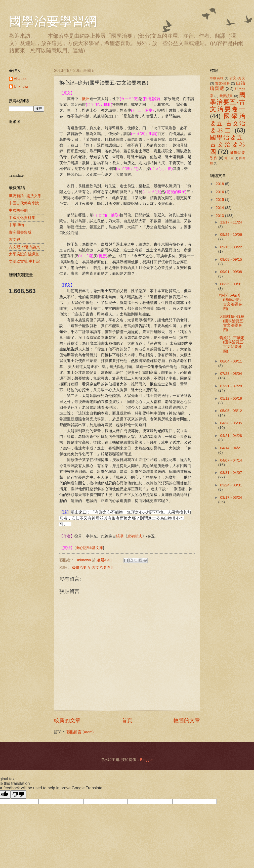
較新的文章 (67, 720)
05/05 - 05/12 (231, 411)
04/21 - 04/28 (231, 436)
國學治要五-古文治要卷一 (228, 102)
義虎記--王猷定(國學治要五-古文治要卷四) (232, 345)
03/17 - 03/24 (231, 497)
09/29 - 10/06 (231, 235)
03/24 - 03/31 (231, 485)
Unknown (22, 86)
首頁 (127, 720)
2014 (220, 208)
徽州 (86, 99)
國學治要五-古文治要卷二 (228, 123)
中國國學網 (18, 210)
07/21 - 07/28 (231, 386)
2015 (220, 200)
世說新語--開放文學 (25, 196)
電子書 (229, 158)
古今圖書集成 (20, 232)
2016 (220, 192)
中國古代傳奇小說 (24, 203)
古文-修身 (222, 83)
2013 (220, 216)
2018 (220, 184)
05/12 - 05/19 (231, 398)
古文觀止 (16, 240)
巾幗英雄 (217, 78)
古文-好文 (237, 78)
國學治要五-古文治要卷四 (93, 568)
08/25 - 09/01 (231, 284)
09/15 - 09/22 (231, 247)
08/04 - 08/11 (231, 361)
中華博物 (16, 225)
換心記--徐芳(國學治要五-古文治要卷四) (232, 302)
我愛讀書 (226, 96)
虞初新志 (135, 536)
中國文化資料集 (22, 218)
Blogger (146, 760)
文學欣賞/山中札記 (24, 261)
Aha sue (21, 79)
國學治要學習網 (53, 21)
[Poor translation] (18, 794)
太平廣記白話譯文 (24, 254)
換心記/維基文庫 (89, 548)
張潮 (120, 536)
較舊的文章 (187, 720)
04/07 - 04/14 (231, 460)
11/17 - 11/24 (231, 222)
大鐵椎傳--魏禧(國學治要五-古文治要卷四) (232, 323)
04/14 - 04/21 (231, 448)
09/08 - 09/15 (231, 259)
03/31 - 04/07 (231, 473)
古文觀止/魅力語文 (24, 247)
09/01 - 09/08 (231, 272)
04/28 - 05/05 (231, 423)
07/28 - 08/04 (231, 374)
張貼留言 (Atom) (80, 732)
